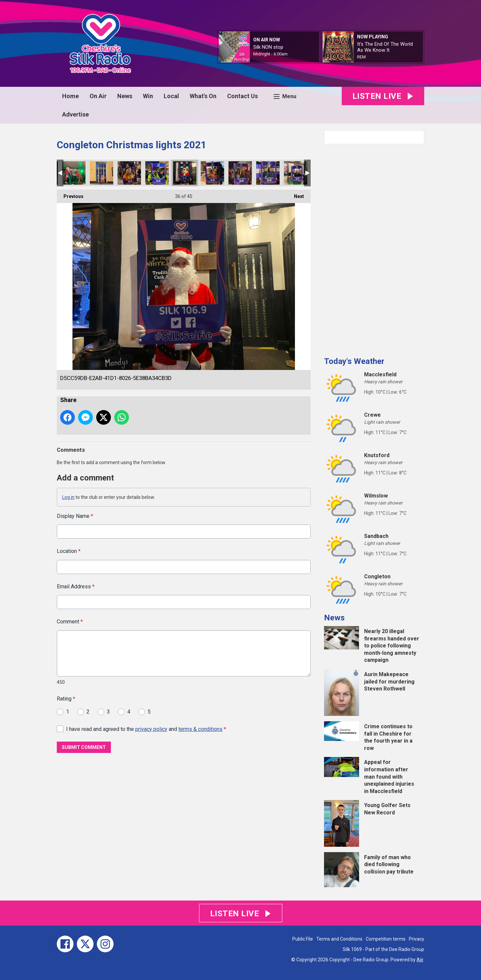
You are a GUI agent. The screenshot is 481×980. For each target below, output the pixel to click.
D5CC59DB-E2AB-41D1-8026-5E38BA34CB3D (185, 173)
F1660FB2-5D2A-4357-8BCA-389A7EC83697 (129, 173)
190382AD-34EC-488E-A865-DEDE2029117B (102, 173)
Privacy (417, 939)
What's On (203, 96)
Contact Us (243, 96)
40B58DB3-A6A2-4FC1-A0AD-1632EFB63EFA (268, 173)
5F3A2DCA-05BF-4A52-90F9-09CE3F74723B (212, 173)
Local (171, 96)
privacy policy (151, 729)
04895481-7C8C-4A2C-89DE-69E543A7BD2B (157, 173)
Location (69, 551)
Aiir (420, 960)
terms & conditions (200, 729)
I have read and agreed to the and (146, 729)
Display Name (75, 516)
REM (361, 57)
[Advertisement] (374, 248)
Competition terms (386, 939)
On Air (98, 96)
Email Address (76, 586)
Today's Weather (354, 361)
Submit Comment (84, 747)
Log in (68, 497)
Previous (70, 194)
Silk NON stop (268, 47)
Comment (70, 622)
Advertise (75, 114)
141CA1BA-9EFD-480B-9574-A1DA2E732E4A (240, 173)
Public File (303, 939)
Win (148, 96)
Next (296, 194)
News (125, 96)
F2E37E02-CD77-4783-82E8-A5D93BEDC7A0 (74, 173)
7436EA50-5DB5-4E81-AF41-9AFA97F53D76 (296, 173)
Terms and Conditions (339, 939)
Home (70, 96)
